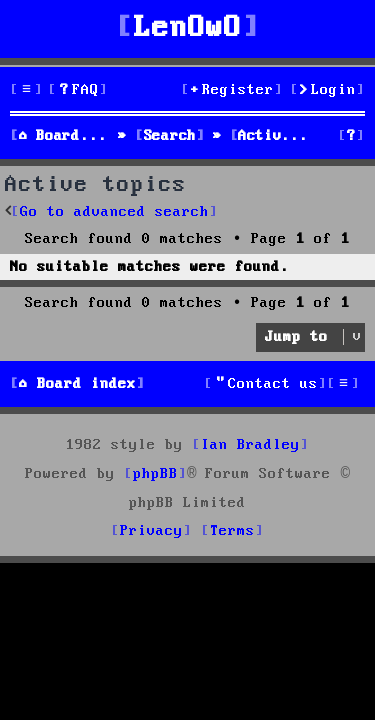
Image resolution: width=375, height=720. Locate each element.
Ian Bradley (250, 445)
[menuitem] (78, 90)
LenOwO (188, 28)
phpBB (155, 474)
